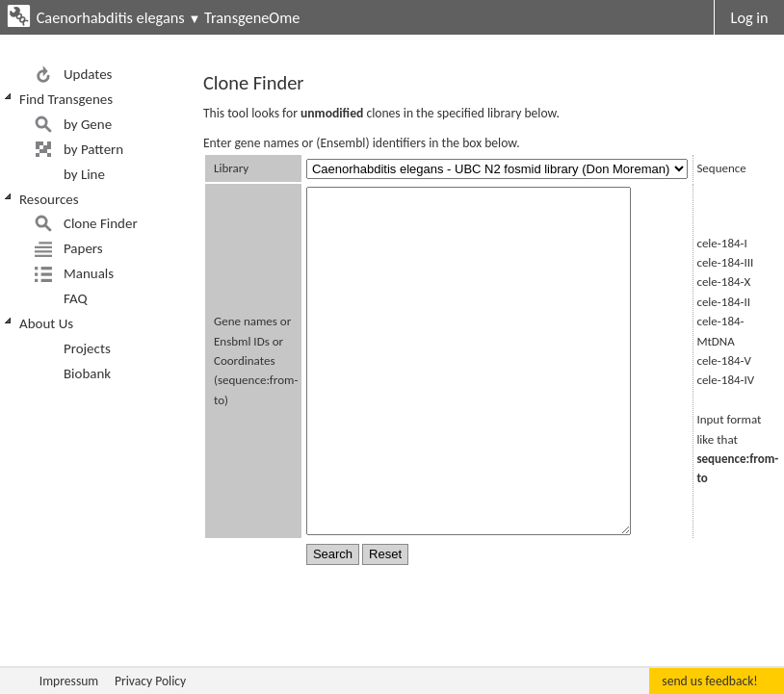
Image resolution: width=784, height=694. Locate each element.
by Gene (88, 124)
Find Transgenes (66, 99)
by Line (84, 174)
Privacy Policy (150, 681)
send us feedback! (709, 681)
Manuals (89, 273)
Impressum (69, 681)
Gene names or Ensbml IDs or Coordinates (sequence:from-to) (256, 360)
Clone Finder (101, 223)
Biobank (87, 373)
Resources (49, 199)
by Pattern (93, 149)
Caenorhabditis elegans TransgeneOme (169, 17)
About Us (46, 323)
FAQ (76, 298)
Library (231, 168)
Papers (83, 248)
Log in (750, 17)
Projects (87, 348)
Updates (88, 74)
